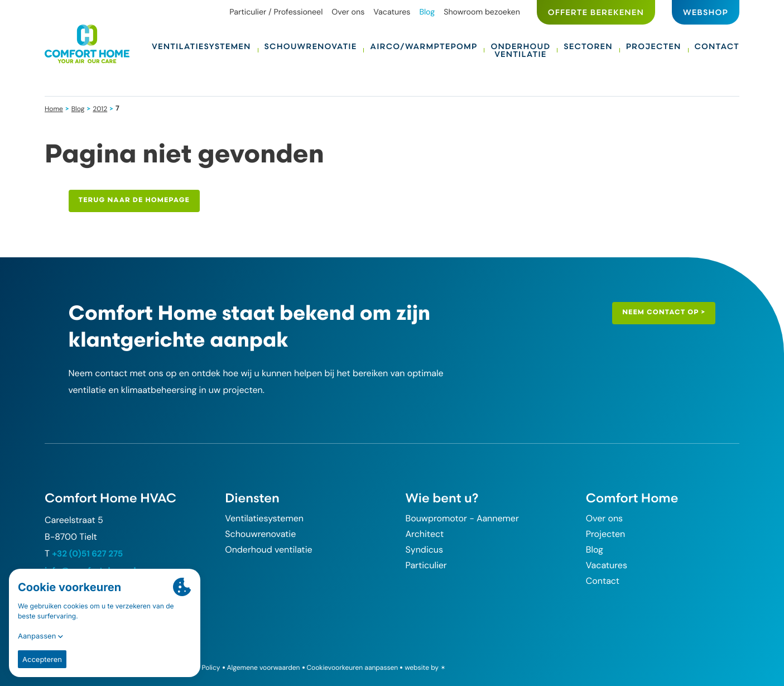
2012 (102, 108)
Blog (79, 108)
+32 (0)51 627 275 (89, 553)
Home (54, 108)
